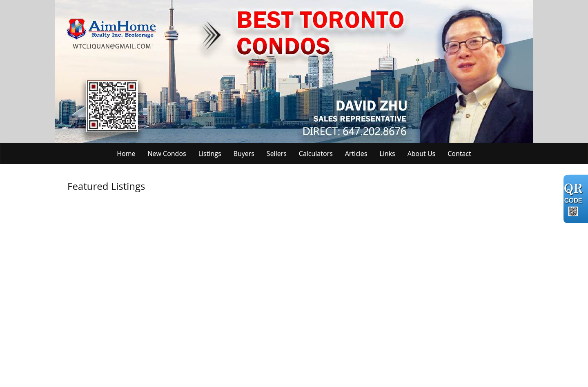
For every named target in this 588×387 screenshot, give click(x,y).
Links (387, 153)
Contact (459, 153)
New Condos (167, 153)
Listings (210, 153)
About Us (422, 153)
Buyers (244, 153)
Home (126, 153)
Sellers (277, 153)
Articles (356, 153)
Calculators (316, 153)
